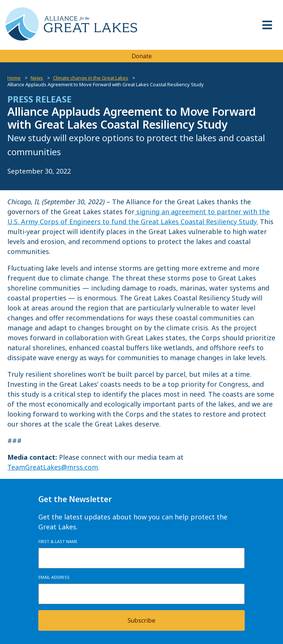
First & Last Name (58, 541)
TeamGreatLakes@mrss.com (53, 467)
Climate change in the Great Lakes (91, 78)
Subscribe (141, 620)
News (37, 78)
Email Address (54, 577)
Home (14, 78)
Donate (142, 56)
